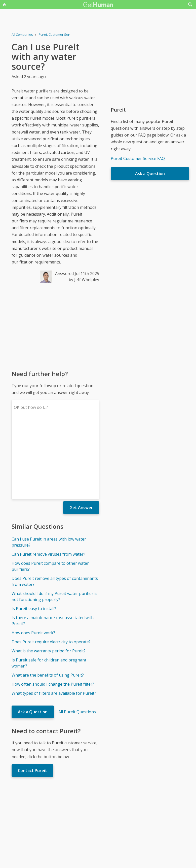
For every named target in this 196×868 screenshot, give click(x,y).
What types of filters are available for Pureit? (54, 619)
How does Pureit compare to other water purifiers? (50, 492)
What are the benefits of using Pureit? (48, 601)
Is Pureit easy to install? (34, 535)
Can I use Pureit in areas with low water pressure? (49, 468)
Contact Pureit (32, 696)
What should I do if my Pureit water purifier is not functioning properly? (54, 522)
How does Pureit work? (33, 559)
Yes (109, 815)
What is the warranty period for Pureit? (49, 577)
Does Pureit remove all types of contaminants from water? (55, 507)
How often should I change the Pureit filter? (53, 610)
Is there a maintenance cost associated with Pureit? (53, 547)
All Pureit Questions (77, 638)
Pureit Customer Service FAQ (138, 158)
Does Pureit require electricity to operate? (51, 568)
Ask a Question (33, 638)
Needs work (128, 815)
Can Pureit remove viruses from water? (48, 480)
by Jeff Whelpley (84, 280)
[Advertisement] (55, 326)
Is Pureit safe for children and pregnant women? (49, 589)
